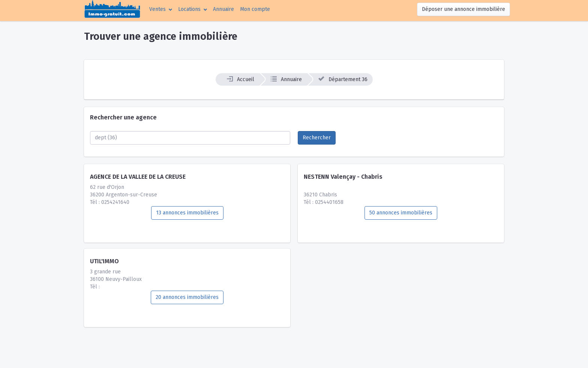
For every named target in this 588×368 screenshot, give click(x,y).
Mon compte (256, 9)
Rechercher (317, 138)
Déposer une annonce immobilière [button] (463, 9)
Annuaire (223, 9)
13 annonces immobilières (187, 213)
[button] (161, 9)
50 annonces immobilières (401, 213)
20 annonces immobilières (187, 297)
